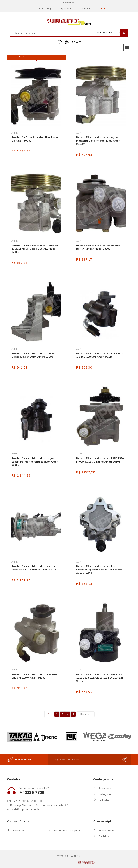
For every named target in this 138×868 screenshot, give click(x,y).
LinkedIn (104, 800)
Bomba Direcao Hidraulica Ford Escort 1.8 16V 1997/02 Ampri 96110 (101, 355)
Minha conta (106, 830)
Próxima (86, 714)
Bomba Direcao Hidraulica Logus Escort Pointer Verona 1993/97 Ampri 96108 (35, 462)
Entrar (102, 8)
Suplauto (87, 8)
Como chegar (45, 8)
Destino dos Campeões (68, 830)
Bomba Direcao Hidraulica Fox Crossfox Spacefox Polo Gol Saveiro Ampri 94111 (99, 570)
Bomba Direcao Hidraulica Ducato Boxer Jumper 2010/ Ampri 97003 (34, 355)
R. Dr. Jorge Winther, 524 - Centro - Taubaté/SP (37, 805)
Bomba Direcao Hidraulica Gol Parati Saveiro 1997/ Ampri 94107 (35, 676)
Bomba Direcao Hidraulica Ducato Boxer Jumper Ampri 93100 (98, 247)
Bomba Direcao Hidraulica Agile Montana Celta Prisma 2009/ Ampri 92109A (98, 141)
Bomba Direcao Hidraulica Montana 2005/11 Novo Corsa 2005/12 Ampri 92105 (35, 249)
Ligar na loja (68, 8)
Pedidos (104, 836)
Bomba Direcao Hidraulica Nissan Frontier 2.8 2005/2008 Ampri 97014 (34, 568)
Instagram (105, 794)
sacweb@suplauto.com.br (23, 809)
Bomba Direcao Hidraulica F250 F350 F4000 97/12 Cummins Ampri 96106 (100, 460)
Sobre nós (19, 830)
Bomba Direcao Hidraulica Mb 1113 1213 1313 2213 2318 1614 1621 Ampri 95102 (100, 678)
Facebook (105, 788)
